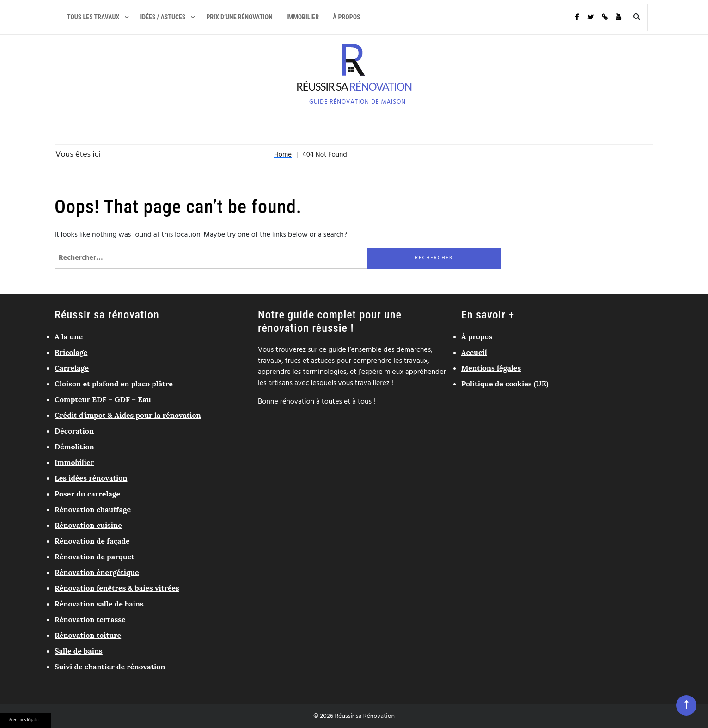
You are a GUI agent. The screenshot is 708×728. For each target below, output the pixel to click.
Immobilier (303, 17)
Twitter (590, 17)
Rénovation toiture (88, 635)
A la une (69, 336)
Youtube (618, 17)
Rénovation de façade (92, 541)
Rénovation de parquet (95, 557)
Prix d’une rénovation (239, 17)
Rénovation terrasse (90, 619)
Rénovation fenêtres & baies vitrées (117, 588)
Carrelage (72, 368)
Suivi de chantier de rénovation (110, 667)
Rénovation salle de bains (99, 604)
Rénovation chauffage (93, 509)
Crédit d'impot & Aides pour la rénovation (128, 415)
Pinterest (604, 17)
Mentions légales (24, 720)
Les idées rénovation (91, 478)
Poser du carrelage (87, 494)
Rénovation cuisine (88, 525)
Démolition (74, 447)
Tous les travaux (93, 17)
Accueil (474, 352)
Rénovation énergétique (97, 572)
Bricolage (71, 352)
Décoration (74, 431)
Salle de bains (79, 651)
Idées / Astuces (163, 17)
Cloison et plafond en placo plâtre (114, 384)
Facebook (576, 17)
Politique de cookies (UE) (505, 384)
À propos (347, 17)
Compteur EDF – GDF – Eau (103, 399)
